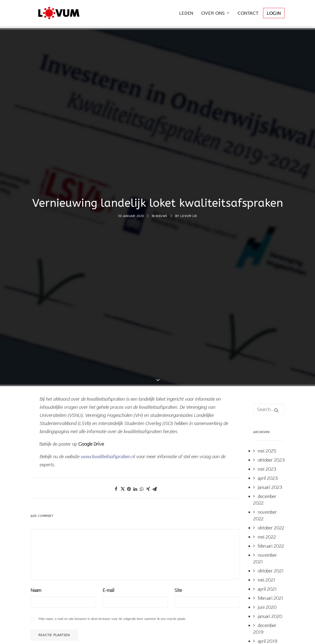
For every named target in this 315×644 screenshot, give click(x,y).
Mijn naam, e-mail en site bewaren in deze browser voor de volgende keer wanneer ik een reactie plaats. (112, 540)
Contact (248, 14)
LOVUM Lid (189, 176)
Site (178, 511)
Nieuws (162, 176)
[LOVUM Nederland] (55, 14)
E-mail (108, 511)
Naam (36, 511)
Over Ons (215, 14)
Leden (186, 14)
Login (274, 14)
